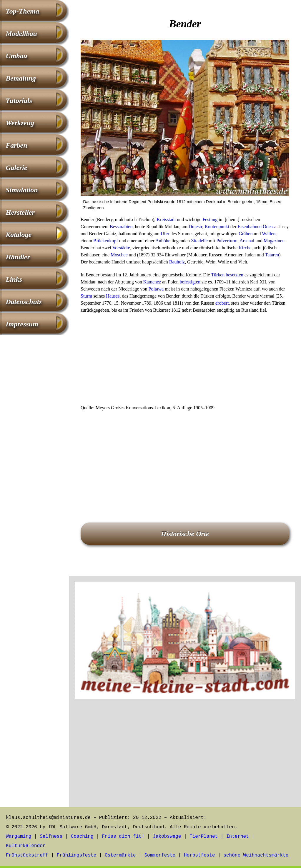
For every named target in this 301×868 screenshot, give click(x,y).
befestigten (190, 282)
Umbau (16, 56)
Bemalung (21, 78)
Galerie (16, 168)
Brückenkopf (106, 241)
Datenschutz (24, 302)
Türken (218, 275)
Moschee (119, 255)
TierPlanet (204, 837)
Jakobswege (167, 837)
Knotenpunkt (217, 227)
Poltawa (156, 289)
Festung (210, 219)
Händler (18, 257)
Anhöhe (163, 241)
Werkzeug (20, 123)
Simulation (22, 190)
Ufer (165, 234)
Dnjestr (195, 227)
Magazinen (274, 241)
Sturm (86, 296)
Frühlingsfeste (77, 855)
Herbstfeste (199, 855)
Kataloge (19, 235)
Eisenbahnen (250, 227)
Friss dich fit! (123, 837)
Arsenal (247, 241)
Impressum (22, 324)
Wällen (269, 234)
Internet (238, 837)
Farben (16, 145)
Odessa (270, 227)
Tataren (272, 255)
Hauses (113, 296)
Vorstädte (121, 248)
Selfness (51, 837)
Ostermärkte (120, 855)
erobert (222, 303)
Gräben (246, 234)
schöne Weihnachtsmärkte (256, 855)
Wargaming (19, 837)
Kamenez (152, 282)
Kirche (245, 248)
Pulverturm (227, 241)
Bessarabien (121, 227)
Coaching (82, 837)
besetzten (235, 275)
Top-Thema (22, 11)
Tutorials (19, 101)
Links (14, 279)
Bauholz (177, 262)
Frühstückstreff (27, 855)
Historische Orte (185, 534)
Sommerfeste (160, 855)
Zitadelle (199, 241)
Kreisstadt (166, 219)
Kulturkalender (26, 846)
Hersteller (20, 212)
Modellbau (21, 34)
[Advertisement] (185, 361)
